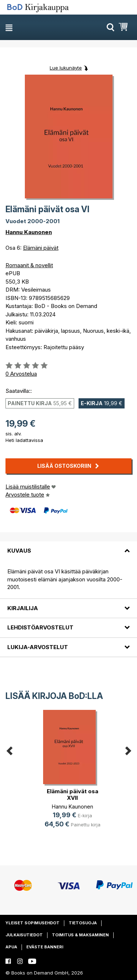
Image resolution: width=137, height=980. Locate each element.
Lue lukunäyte (66, 68)
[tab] (68, 546)
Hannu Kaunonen (29, 232)
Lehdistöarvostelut (40, 627)
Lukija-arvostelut (38, 647)
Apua (11, 947)
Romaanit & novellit (29, 265)
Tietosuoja (83, 923)
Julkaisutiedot (24, 935)
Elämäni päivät (41, 248)
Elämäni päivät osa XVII (73, 795)
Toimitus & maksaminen (80, 935)
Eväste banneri (45, 947)
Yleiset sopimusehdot (33, 923)
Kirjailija (23, 608)
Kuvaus (19, 551)
